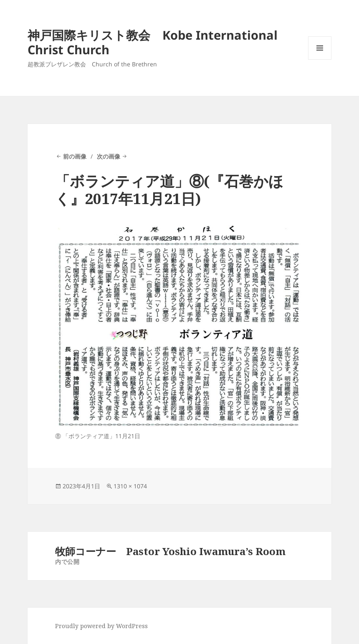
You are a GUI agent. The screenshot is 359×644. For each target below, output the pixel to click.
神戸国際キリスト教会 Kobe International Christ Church (153, 42)
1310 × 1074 (130, 486)
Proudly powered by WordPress (101, 626)
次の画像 (109, 156)
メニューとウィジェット (320, 59)
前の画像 (75, 156)
